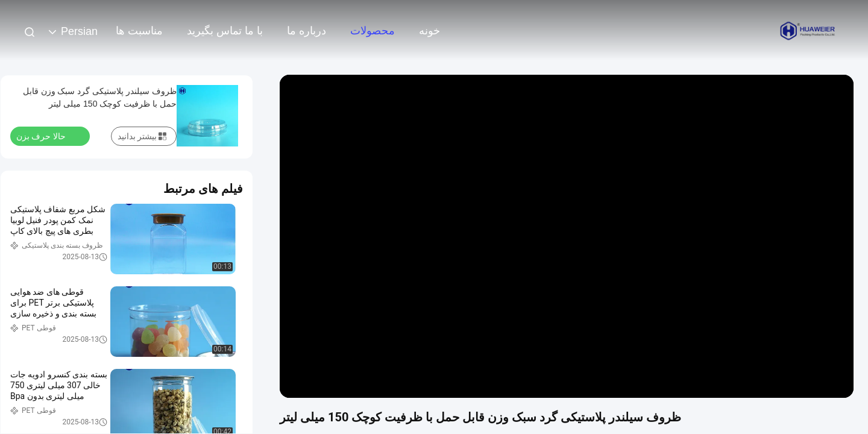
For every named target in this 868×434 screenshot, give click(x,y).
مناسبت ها (139, 31)
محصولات (373, 31)
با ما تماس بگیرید (225, 31)
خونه (429, 31)
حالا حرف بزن (48, 136)
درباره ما (307, 31)
